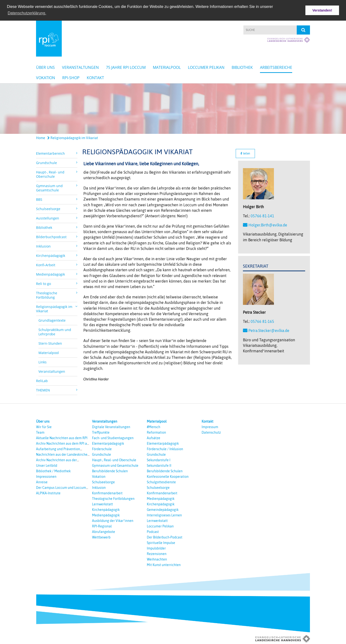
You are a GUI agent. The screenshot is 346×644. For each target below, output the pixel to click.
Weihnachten (157, 559)
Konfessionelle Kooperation (168, 476)
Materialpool (167, 67)
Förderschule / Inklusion (165, 449)
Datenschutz (211, 432)
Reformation (156, 432)
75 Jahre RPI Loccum (126, 67)
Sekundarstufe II (159, 465)
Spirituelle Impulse (161, 542)
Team (40, 432)
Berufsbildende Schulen (110, 471)
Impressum (210, 426)
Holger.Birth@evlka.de (268, 225)
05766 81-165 (262, 321)
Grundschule (102, 454)
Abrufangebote (104, 531)
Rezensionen (157, 553)
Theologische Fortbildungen (113, 498)
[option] (173, 108)
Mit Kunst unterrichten (164, 564)
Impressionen (46, 476)
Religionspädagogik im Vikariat (73, 137)
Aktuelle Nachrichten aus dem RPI (62, 437)
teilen (245, 153)
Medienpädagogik (106, 515)
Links (43, 362)
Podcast (153, 531)
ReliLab (42, 380)
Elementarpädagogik (108, 443)
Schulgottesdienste (161, 482)
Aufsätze (154, 437)
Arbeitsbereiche (276, 67)
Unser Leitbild (47, 465)
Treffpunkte (101, 432)
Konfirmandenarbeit (107, 493)
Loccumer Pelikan (206, 67)
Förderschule (102, 449)
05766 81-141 (262, 215)
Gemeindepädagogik (163, 509)
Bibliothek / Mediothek (53, 471)
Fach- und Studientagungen (113, 437)
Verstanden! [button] (322, 10)
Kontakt (95, 77)
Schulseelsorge (103, 482)
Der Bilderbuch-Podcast (165, 537)
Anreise (42, 482)
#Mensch (154, 426)
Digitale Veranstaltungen (111, 426)
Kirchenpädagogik (106, 509)
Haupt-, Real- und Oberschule (114, 460)
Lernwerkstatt (102, 504)
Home (41, 137)
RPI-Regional (102, 526)
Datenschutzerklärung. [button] (27, 13)
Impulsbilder (156, 548)
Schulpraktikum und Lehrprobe (55, 331)
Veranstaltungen (80, 67)
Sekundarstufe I (159, 460)
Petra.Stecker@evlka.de (269, 330)
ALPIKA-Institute (48, 493)
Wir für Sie (44, 426)
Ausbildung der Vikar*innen (113, 520)
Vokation (46, 77)
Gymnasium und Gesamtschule (115, 465)
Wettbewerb (101, 537)
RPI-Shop (71, 77)
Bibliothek (242, 67)
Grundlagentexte (52, 320)
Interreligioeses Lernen (164, 515)
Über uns (45, 67)
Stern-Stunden (50, 343)
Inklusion (99, 487)
